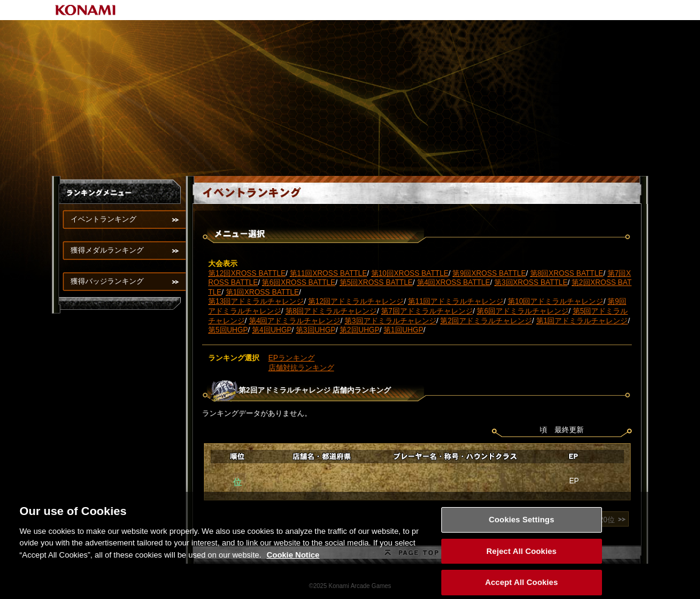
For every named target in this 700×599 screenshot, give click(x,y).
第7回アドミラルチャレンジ (427, 311)
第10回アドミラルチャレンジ (555, 301)
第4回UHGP (272, 330)
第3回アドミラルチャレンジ (390, 321)
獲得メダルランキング (107, 250)
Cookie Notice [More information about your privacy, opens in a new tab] (293, 560)
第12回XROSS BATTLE (247, 273)
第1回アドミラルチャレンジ (582, 321)
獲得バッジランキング (107, 281)
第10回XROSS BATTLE (410, 273)
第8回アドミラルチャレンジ (331, 311)
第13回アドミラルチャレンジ (256, 301)
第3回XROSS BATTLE (531, 282)
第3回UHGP (316, 330)
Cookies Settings (522, 525)
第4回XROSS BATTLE (453, 282)
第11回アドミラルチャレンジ (456, 301)
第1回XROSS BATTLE (262, 292)
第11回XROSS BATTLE (328, 273)
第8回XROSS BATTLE (567, 273)
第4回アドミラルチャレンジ (295, 321)
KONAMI (86, 10)
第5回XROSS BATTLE (376, 282)
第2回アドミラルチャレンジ (486, 321)
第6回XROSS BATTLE (298, 282)
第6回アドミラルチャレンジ (523, 311)
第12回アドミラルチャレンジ (356, 301)
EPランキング (292, 358)
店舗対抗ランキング (301, 368)
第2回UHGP (359, 330)
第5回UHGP (228, 330)
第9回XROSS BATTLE (489, 273)
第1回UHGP (403, 330)
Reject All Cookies (521, 557)
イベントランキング (103, 219)
